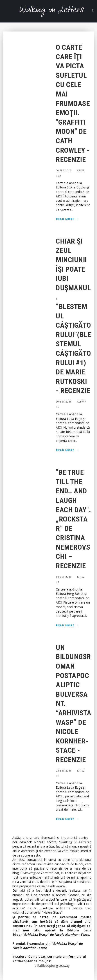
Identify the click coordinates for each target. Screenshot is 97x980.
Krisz (81, 170)
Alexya (82, 402)
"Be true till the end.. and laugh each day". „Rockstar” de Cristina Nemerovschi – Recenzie (73, 519)
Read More (65, 219)
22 (58, 176)
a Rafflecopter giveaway (52, 965)
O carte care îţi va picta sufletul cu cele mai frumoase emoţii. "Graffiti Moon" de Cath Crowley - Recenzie (73, 103)
